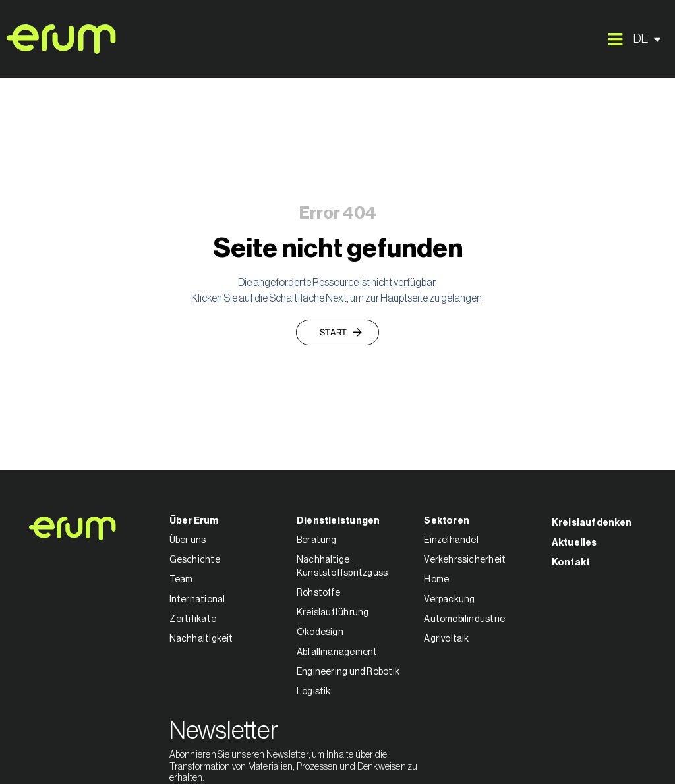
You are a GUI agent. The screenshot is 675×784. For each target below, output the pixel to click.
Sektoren (447, 521)
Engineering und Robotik (348, 672)
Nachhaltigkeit (201, 639)
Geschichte (195, 560)
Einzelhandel (451, 540)
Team (181, 580)
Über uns (188, 540)
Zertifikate (193, 619)
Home (436, 580)
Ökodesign (320, 632)
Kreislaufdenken (592, 523)
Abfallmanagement (337, 652)
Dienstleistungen (338, 521)
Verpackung (449, 600)
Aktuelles (574, 543)
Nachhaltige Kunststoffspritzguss (342, 567)
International (197, 600)
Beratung (317, 540)
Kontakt (571, 563)
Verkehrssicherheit (465, 560)
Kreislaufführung (333, 613)
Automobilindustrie (464, 619)
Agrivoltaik (446, 639)
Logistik (314, 692)
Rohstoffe (318, 593)
